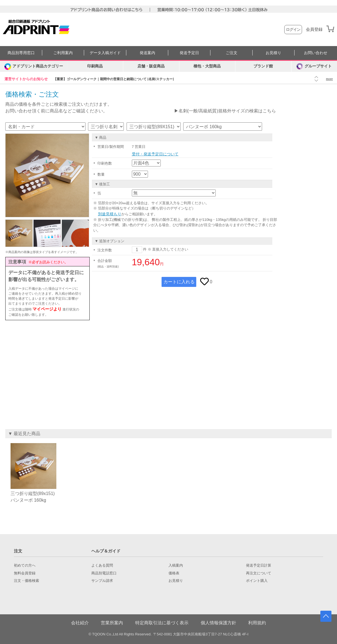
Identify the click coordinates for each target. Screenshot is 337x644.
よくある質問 (102, 565)
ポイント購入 (257, 581)
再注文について (259, 573)
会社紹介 (80, 623)
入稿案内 (176, 565)
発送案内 (147, 53)
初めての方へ (25, 565)
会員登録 (314, 29)
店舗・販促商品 (151, 66)
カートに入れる (179, 282)
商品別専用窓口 (21, 53)
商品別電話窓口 (104, 573)
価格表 (174, 573)
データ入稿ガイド (105, 53)
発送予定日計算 (259, 565)
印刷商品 (95, 66)
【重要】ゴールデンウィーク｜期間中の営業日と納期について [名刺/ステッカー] (114, 79)
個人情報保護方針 (218, 623)
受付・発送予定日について (155, 154)
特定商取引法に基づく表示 (162, 623)
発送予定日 (189, 53)
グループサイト (314, 66)
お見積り (273, 53)
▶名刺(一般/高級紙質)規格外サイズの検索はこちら (225, 111)
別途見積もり (110, 214)
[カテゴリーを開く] (34, 66)
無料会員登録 (25, 573)
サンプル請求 (102, 581)
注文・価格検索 (27, 581)
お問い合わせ (316, 53)
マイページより (47, 309)
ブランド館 (263, 66)
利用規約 (257, 623)
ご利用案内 (63, 53)
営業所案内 (112, 623)
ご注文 (232, 53)
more (329, 79)
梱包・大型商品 (207, 66)
